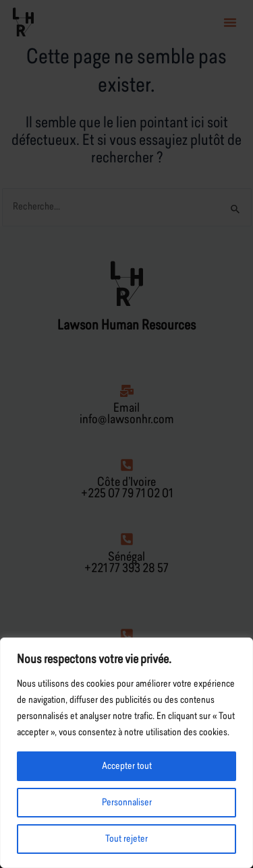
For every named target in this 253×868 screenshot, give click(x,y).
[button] (230, 22)
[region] (126, 753)
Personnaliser (127, 803)
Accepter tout (127, 766)
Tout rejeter (126, 839)
